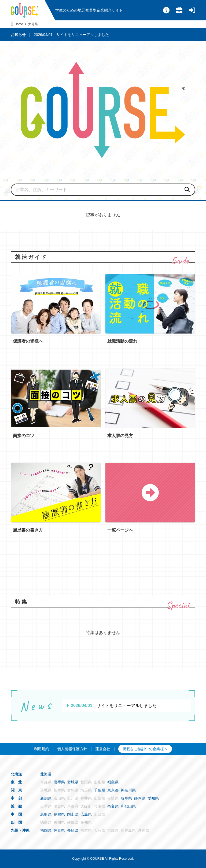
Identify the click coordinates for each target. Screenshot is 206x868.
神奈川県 (128, 790)
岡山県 (73, 814)
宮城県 (73, 782)
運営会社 (103, 749)
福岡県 (46, 830)
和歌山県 (128, 806)
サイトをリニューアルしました (83, 35)
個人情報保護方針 (72, 749)
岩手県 (59, 782)
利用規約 (42, 749)
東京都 (113, 790)
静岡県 (140, 798)
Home (19, 24)
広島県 (86, 814)
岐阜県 (126, 798)
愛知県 (153, 798)
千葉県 (100, 790)
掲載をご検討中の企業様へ (145, 749)
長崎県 (73, 830)
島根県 (59, 814)
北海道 (46, 774)
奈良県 (113, 806)
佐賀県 (59, 830)
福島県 (113, 782)
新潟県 (46, 798)
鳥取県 (46, 814)
